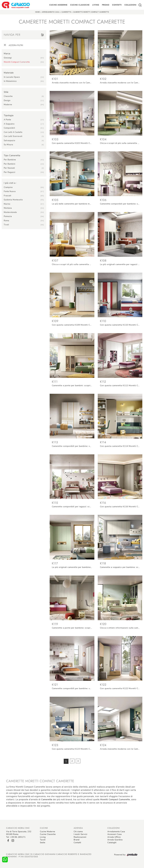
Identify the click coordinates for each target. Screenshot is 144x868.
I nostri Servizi (81, 834)
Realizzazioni (80, 837)
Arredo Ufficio (114, 837)
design (7, 101)
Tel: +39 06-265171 (16, 837)
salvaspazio (9, 141)
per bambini (10, 164)
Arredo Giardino (115, 840)
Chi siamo (78, 832)
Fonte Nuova (10, 191)
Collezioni (130, 5)
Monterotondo (10, 212)
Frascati (8, 196)
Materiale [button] (9, 73)
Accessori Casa (115, 834)
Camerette (66, 12)
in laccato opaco (12, 77)
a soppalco (9, 124)
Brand (77, 840)
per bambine (10, 160)
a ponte (7, 120)
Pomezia (8, 216)
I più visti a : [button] (10, 183)
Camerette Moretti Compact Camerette (91, 12)
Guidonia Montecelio (13, 200)
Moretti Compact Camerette (17, 62)
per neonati (9, 168)
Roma (6, 221)
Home (37, 12)
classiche (8, 96)
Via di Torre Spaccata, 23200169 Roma (19, 833)
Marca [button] (7, 54)
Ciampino (8, 187)
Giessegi (8, 58)
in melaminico (10, 81)
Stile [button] (6, 92)
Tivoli (6, 225)
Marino (7, 204)
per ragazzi (10, 172)
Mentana (8, 208)
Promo (106, 5)
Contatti (117, 5)
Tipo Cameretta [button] (12, 155)
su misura (8, 145)
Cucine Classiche (80, 5)
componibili (9, 128)
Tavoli (43, 840)
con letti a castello (13, 132)
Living (96, 5)
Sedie (43, 843)
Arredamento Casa (51, 12)
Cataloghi (112, 843)
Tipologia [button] (9, 115)
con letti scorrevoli (13, 136)
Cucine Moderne (58, 5)
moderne (8, 105)
